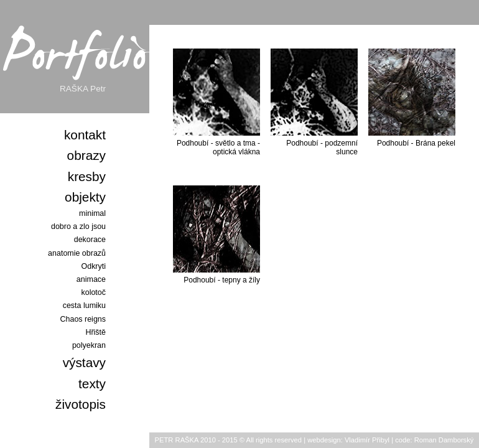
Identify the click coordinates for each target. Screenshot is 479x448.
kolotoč (93, 292)
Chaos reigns (83, 319)
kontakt (85, 135)
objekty (85, 197)
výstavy (84, 362)
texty (92, 384)
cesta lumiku (84, 306)
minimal (92, 213)
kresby (87, 176)
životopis (81, 404)
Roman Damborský (444, 440)
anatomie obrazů (77, 253)
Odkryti (94, 266)
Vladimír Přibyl (367, 440)
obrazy (86, 155)
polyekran (89, 345)
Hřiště (95, 332)
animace (91, 279)
